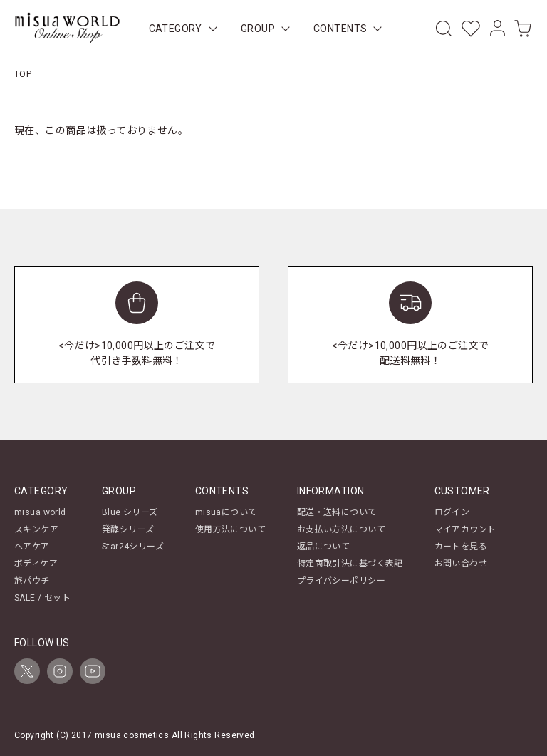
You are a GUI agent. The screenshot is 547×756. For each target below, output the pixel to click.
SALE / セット (42, 598)
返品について (324, 547)
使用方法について (230, 529)
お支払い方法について (341, 529)
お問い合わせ (461, 564)
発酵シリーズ (128, 529)
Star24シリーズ (133, 547)
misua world (40, 512)
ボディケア (36, 564)
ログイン (452, 512)
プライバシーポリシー (341, 581)
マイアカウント (465, 529)
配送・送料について (337, 512)
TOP (23, 74)
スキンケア (36, 529)
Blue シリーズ (130, 512)
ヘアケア (32, 547)
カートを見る (461, 547)
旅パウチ (32, 581)
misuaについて (226, 512)
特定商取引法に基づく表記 (350, 564)
